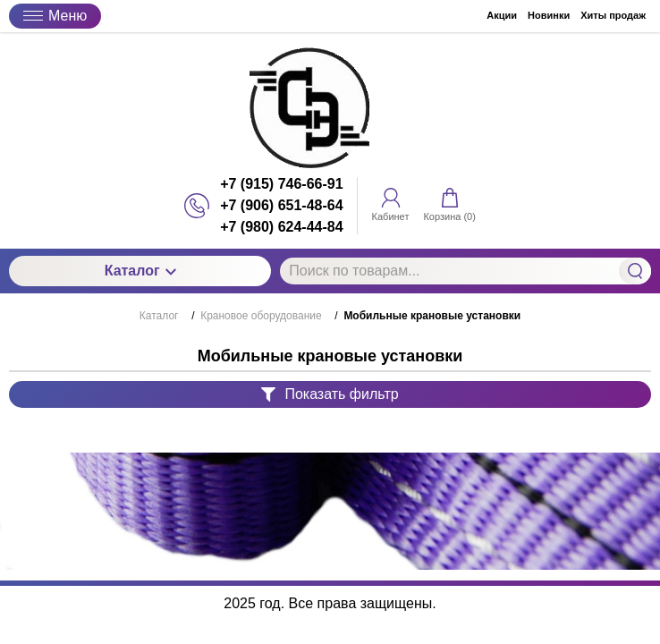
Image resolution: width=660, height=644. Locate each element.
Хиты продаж (613, 15)
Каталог (140, 271)
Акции (502, 15)
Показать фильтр (330, 394)
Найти (635, 271)
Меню (55, 16)
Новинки (549, 15)
